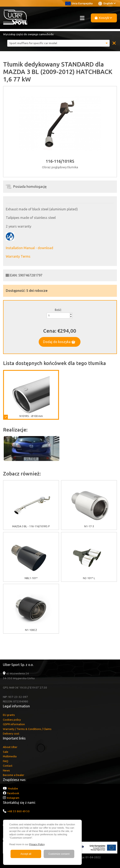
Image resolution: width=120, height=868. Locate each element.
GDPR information (14, 724)
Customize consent (59, 854)
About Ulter (10, 747)
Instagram (13, 798)
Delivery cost (11, 733)
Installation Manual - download (29, 248)
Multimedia (10, 756)
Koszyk (103, 18)
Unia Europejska (79, 3)
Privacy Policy (37, 844)
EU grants (9, 715)
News (6, 770)
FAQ (6, 761)
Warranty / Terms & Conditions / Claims (27, 729)
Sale (6, 752)
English (107, 4)
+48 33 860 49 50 (18, 811)
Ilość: (58, 310)
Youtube (13, 788)
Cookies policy (12, 720)
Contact (8, 766)
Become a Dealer (14, 775)
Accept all (26, 854)
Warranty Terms (18, 256)
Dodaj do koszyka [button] (59, 342)
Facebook (13, 793)
